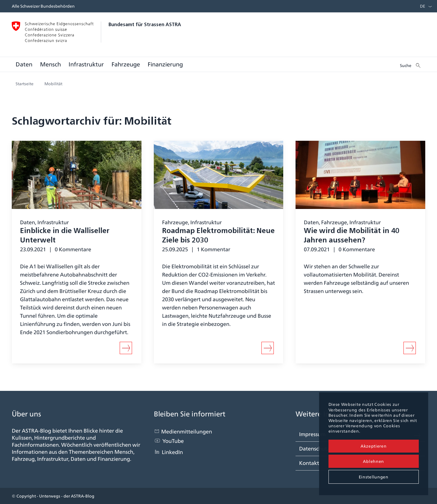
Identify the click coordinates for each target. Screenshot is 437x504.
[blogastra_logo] (218, 33)
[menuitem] (421, 6)
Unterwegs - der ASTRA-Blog (67, 496)
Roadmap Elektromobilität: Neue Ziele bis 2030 (218, 236)
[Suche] (411, 64)
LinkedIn (172, 452)
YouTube (173, 441)
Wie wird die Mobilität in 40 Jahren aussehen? (352, 236)
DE (423, 6)
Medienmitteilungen (187, 432)
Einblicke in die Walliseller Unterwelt (65, 236)
